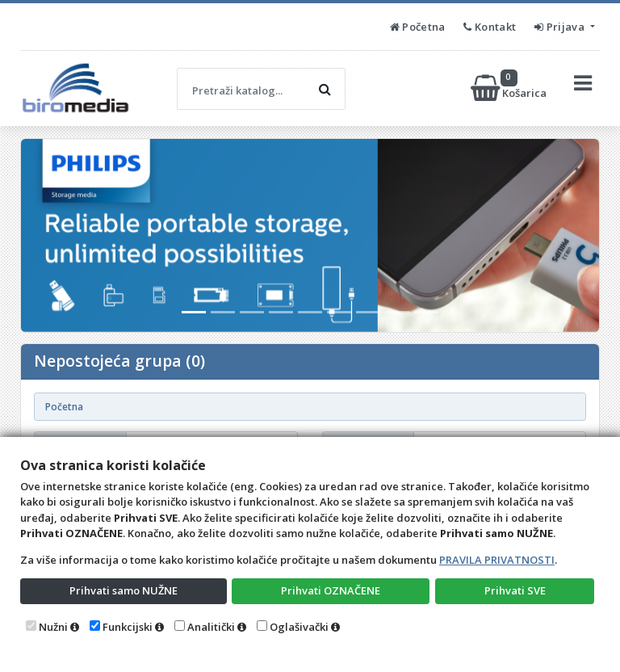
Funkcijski (128, 627)
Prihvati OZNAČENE (331, 590)
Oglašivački (299, 627)
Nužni (53, 627)
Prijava (561, 27)
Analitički (211, 627)
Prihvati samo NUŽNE (124, 590)
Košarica (510, 88)
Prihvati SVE (515, 590)
